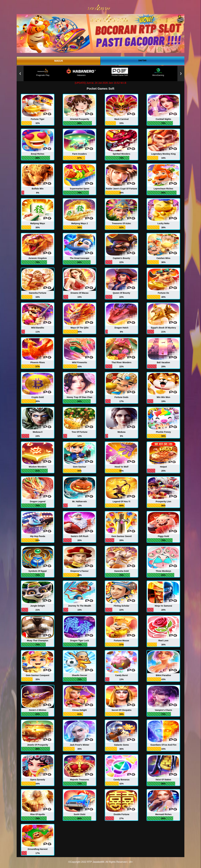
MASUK (59, 61)
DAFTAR (142, 60)
